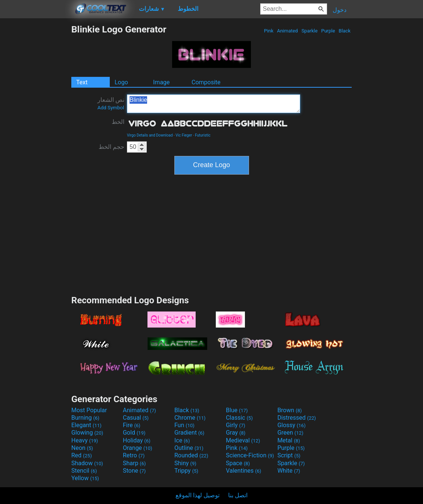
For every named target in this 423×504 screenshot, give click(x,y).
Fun (184, 425)
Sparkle (310, 31)
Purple (328, 31)
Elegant (86, 425)
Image (161, 82)
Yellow (85, 478)
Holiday (137, 440)
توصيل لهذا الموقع (197, 495)
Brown (290, 410)
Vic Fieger (184, 135)
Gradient (189, 433)
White (289, 471)
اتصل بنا (238, 495)
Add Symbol (111, 108)
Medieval (243, 440)
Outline (189, 448)
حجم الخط (111, 147)
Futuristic (203, 135)
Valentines (244, 471)
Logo (121, 82)
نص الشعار (111, 103)
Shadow (87, 463)
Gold (134, 433)
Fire (132, 425)
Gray (236, 433)
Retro (134, 455)
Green (290, 433)
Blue (237, 410)
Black (345, 31)
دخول (340, 10)
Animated (287, 31)
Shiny (185, 463)
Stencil (84, 471)
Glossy (292, 425)
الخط (118, 122)
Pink (269, 31)
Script (289, 455)
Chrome (190, 418)
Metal (289, 440)
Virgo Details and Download (150, 135)
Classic (239, 418)
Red (82, 455)
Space (238, 463)
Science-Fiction (250, 455)
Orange (138, 448)
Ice (182, 440)
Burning (85, 418)
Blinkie (214, 104)
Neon (82, 448)
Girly (236, 425)
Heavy (85, 440)
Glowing (87, 433)
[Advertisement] (35, 136)
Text (82, 82)
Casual (136, 418)
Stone (134, 471)
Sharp (134, 463)
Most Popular (89, 410)
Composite (206, 82)
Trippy (186, 471)
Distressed (297, 418)
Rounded (191, 455)
